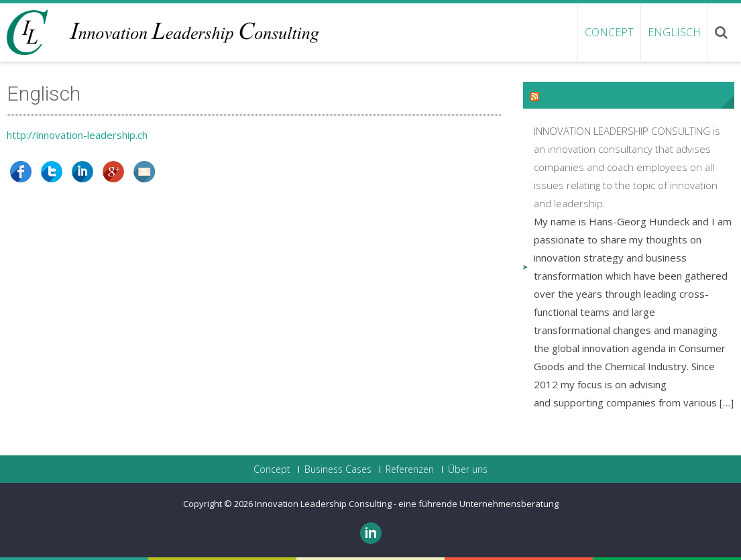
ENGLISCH (674, 32)
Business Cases (338, 469)
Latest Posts (579, 95)
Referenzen (410, 469)
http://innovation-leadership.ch (77, 135)
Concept (609, 32)
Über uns (468, 469)
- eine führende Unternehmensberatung (476, 504)
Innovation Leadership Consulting (324, 504)
